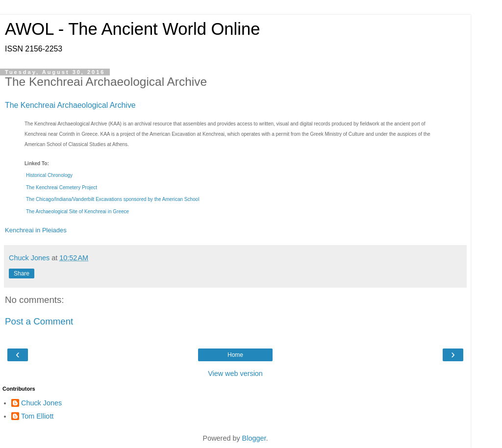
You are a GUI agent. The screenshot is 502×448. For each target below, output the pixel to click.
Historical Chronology (49, 175)
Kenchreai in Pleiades (36, 230)
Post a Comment (39, 321)
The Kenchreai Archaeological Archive (70, 105)
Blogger (254, 438)
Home (235, 355)
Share (22, 274)
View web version (235, 373)
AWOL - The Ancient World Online (132, 29)
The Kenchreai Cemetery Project (62, 187)
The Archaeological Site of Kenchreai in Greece (77, 212)
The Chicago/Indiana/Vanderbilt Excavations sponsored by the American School (113, 199)
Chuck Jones (41, 403)
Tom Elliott (37, 416)
